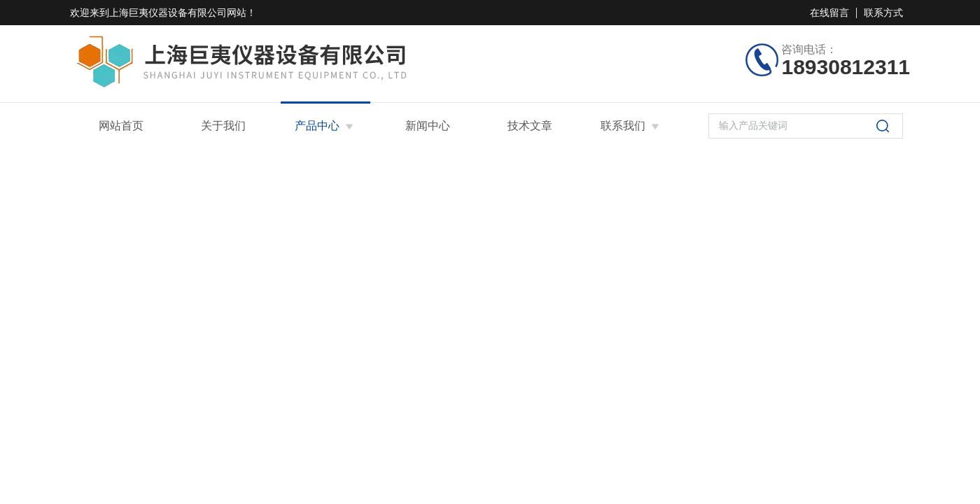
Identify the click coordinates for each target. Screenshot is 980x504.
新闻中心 (428, 126)
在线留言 (829, 13)
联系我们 (623, 126)
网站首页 (121, 126)
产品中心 (317, 126)
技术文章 (530, 126)
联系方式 (883, 13)
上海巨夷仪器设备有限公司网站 (178, 13)
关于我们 (223, 126)
